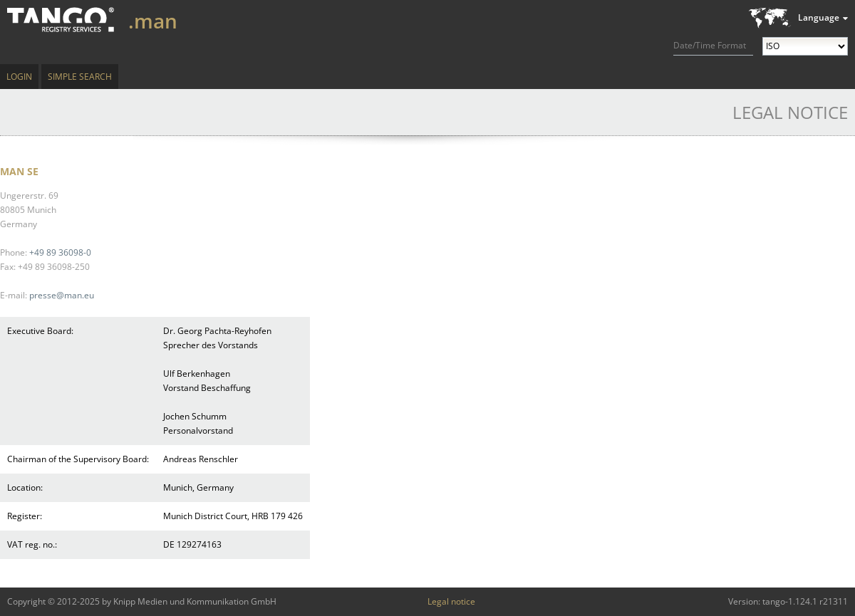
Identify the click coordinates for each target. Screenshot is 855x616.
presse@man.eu (62, 295)
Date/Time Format (710, 45)
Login (19, 77)
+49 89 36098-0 (60, 252)
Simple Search (80, 77)
